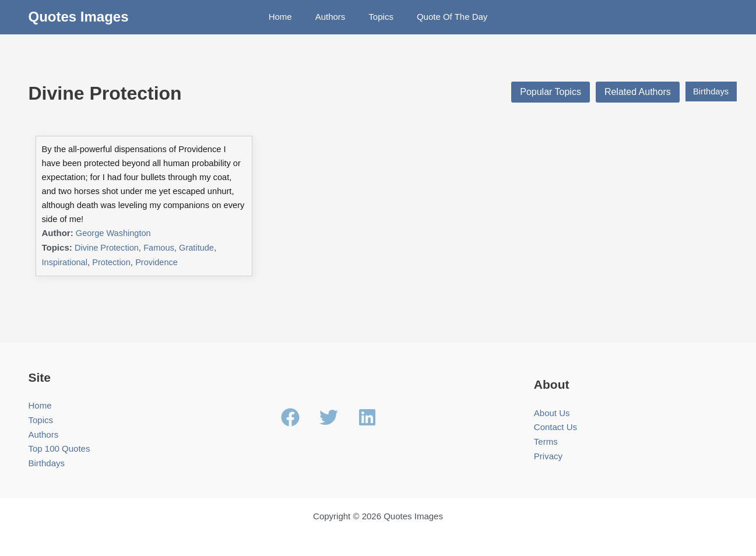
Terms (546, 430)
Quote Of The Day (443, 17)
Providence (160, 250)
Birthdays (708, 92)
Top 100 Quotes (59, 437)
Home (289, 17)
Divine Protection (108, 236)
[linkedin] (370, 406)
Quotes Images (79, 17)
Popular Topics (545, 92)
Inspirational (66, 250)
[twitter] (337, 406)
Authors (333, 17)
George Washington (115, 221)
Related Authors (632, 92)
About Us (552, 401)
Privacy (548, 444)
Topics (378, 17)
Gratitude (200, 236)
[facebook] (299, 406)
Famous (161, 236)
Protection (114, 250)
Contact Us (555, 415)
